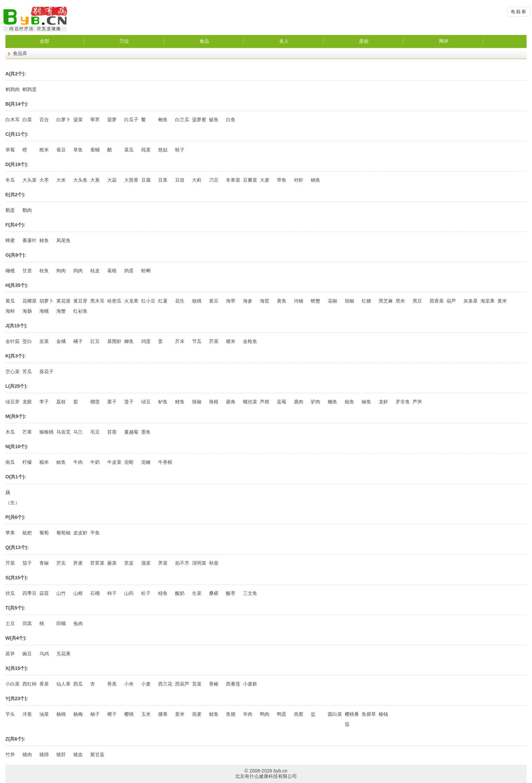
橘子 (78, 341)
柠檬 (27, 462)
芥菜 (214, 341)
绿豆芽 (13, 402)
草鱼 (78, 150)
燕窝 (299, 714)
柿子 (112, 593)
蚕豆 (61, 150)
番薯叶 (30, 240)
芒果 (27, 432)
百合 (44, 120)
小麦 (146, 684)
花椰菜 (30, 301)
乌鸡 (44, 654)
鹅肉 (27, 210)
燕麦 (197, 714)
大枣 (44, 180)
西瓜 (78, 684)
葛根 (112, 271)
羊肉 (248, 714)
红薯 (163, 301)
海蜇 (265, 301)
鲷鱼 (316, 180)
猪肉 (27, 754)
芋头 (10, 714)
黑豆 (417, 301)
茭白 (27, 341)
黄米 (502, 301)
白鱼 (231, 120)
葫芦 (451, 301)
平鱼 (95, 533)
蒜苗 (44, 593)
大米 (61, 180)
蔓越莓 (131, 432)
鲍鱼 (163, 120)
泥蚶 (129, 462)
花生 (180, 301)
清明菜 (199, 563)
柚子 (95, 714)
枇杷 (27, 533)
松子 (146, 593)
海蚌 (10, 311)
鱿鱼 (214, 714)
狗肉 (61, 271)
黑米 (400, 301)
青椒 (44, 563)
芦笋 (417, 402)
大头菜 (30, 180)
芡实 (61, 563)
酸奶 (180, 593)
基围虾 (114, 341)
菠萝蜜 (199, 120)
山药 (129, 593)
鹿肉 (299, 402)
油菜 (44, 714)
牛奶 (95, 462)
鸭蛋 (282, 714)
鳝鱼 (163, 593)
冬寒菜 (233, 180)
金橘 (61, 341)
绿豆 (146, 402)
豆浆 (163, 180)
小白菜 (13, 684)
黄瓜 (10, 301)
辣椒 (197, 402)
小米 (129, 684)
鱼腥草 (369, 714)
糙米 (44, 150)
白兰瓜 (182, 120)
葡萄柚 (63, 533)
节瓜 (197, 341)
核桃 (197, 301)
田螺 (61, 623)
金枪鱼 (250, 341)
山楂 (78, 593)
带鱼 (282, 180)
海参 (248, 301)
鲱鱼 (44, 240)
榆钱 (383, 714)
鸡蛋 (146, 341)
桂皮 (95, 271)
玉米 (146, 714)
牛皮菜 (114, 462)
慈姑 (163, 150)
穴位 (124, 41)
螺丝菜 (250, 402)
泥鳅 (146, 462)
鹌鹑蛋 (30, 89)
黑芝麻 (386, 301)
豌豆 (27, 654)
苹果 (10, 533)
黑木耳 (97, 301)
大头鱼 (80, 180)
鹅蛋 (10, 210)
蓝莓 (282, 402)
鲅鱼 (214, 120)
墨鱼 (146, 432)
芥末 (180, 341)
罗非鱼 (403, 402)
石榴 (95, 593)
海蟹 (61, 311)
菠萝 (112, 120)
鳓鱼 (332, 402)
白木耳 (13, 120)
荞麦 (78, 563)
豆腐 (146, 180)
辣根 (214, 402)
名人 (284, 41)
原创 (364, 41)
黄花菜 (63, 301)
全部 (44, 41)
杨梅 (78, 714)
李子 (44, 402)
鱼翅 (231, 714)
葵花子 (46, 371)
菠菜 (78, 120)
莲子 (129, 402)
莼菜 (146, 150)
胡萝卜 (46, 301)
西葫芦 (182, 684)
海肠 (27, 311)
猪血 (78, 754)
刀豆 (214, 180)
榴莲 (95, 402)
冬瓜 (10, 180)
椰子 (112, 714)
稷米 (231, 341)
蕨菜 (112, 563)
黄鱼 (282, 301)
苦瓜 (27, 371)
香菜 (44, 684)
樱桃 (129, 714)
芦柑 (265, 402)
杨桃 (61, 714)
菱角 (231, 402)
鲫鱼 (129, 341)
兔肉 (78, 623)
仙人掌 (63, 684)
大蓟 (197, 180)
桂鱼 (44, 271)
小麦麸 (250, 684)
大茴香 (131, 180)
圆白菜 (335, 714)
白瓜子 (131, 120)
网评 (444, 41)
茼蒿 (27, 623)
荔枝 (61, 402)
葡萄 (44, 533)
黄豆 (214, 301)
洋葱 (27, 714)
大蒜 (112, 180)
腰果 (163, 714)
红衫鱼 (80, 311)
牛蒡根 (165, 462)
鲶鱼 (61, 462)
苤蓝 (129, 563)
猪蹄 (44, 754)
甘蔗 (27, 271)
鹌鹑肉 (13, 89)
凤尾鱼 (63, 240)
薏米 (180, 714)
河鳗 (299, 301)
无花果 (63, 654)
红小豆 (148, 301)
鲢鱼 (349, 402)
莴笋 (10, 654)
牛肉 (78, 462)
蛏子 (180, 150)
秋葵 (214, 563)
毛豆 (95, 432)
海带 (231, 301)
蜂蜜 (10, 240)
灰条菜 (471, 301)
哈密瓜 (114, 301)
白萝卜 (63, 120)
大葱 (95, 180)
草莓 (10, 150)
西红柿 (30, 684)
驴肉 (316, 402)
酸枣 (231, 593)
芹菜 (10, 563)
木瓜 (10, 432)
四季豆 (30, 593)
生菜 (197, 593)
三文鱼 (250, 593)
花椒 (332, 301)
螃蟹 (316, 301)
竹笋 (10, 754)
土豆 (10, 623)
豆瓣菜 (250, 180)
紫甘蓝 (97, 754)
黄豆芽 (80, 301)
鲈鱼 (163, 402)
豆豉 (180, 180)
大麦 (265, 180)
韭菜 (44, 341)
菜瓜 (129, 150)
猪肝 (61, 754)
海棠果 (488, 301)
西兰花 (165, 684)
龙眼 (27, 402)
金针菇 (13, 341)
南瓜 (10, 462)
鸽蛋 (129, 271)
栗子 (112, 402)
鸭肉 (265, 714)
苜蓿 (112, 432)
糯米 (44, 462)
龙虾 (383, 402)
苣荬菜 (97, 563)
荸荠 (95, 120)
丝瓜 (10, 593)
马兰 (78, 432)
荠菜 (163, 563)
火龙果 (131, 301)
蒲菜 (146, 563)
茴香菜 (437, 301)
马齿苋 (63, 432)
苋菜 (197, 684)
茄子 (27, 563)
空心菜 (13, 371)
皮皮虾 (80, 533)
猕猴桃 (46, 432)
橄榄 (10, 271)
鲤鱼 (180, 402)
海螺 (44, 311)
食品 (204, 41)
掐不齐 (182, 563)
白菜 (27, 120)
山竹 (61, 593)
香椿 (214, 684)
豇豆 (95, 341)
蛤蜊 (146, 271)
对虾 (299, 180)
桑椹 (214, 593)
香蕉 (112, 684)
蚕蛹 (95, 150)
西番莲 (233, 684)
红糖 (366, 301)
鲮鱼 (366, 402)
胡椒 (349, 301)
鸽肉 (78, 271)
